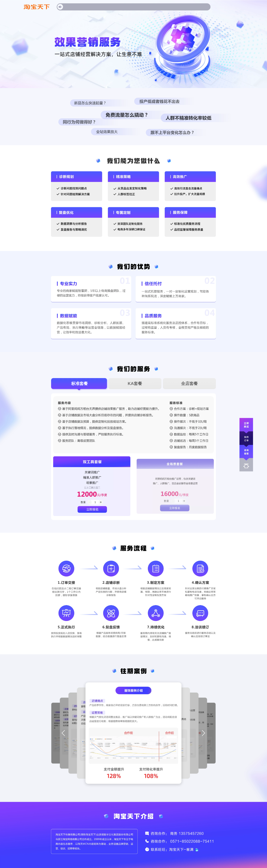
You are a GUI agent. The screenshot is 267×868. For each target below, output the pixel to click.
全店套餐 (189, 384)
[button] (63, 733)
